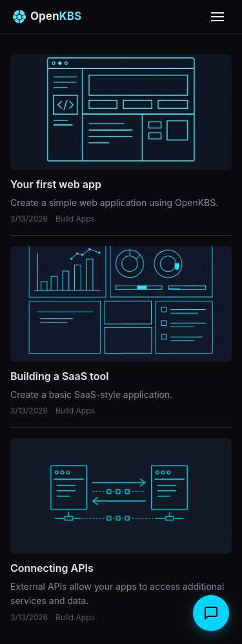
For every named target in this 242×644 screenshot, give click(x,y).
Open (47, 16)
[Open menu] (217, 17)
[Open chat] (211, 613)
